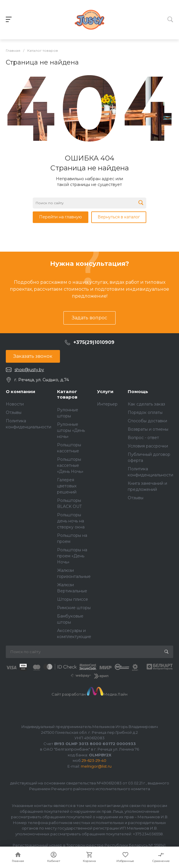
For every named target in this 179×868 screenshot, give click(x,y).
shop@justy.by (29, 370)
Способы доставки (147, 421)
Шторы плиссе (73, 599)
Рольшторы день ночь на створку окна (71, 521)
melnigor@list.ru (96, 766)
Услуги (105, 391)
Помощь (138, 391)
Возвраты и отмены (148, 429)
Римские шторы (74, 608)
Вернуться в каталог (119, 217)
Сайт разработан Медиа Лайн (89, 694)
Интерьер (107, 404)
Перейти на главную (61, 217)
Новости (15, 404)
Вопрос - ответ (143, 438)
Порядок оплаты (145, 412)
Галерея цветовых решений (67, 486)
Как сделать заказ (146, 404)
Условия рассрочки (148, 446)
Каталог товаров (67, 394)
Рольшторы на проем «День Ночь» (72, 556)
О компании (21, 391)
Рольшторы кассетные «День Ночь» (70, 465)
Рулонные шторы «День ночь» (71, 430)
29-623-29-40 (94, 760)
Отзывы (14, 412)
